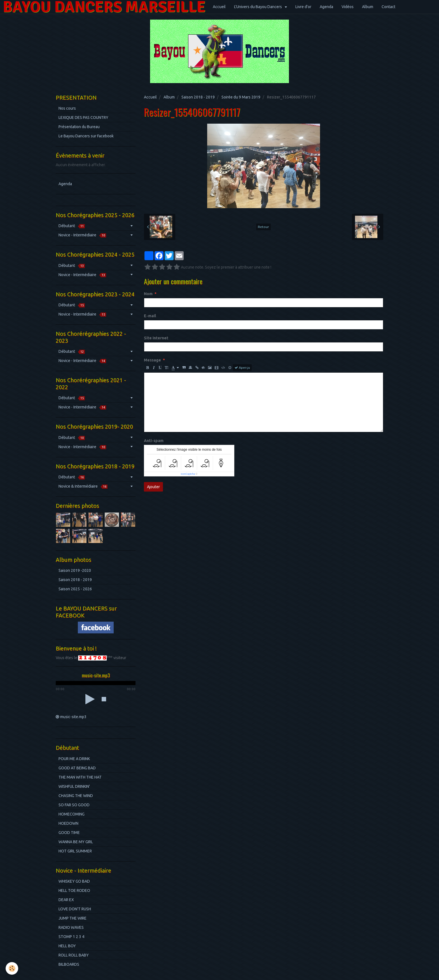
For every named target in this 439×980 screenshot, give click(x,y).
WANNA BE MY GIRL (76, 842)
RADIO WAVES (71, 927)
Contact (388, 7)
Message (152, 360)
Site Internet (156, 338)
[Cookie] (12, 968)
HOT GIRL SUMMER (75, 851)
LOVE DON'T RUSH (75, 909)
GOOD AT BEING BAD (77, 768)
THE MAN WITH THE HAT (80, 777)
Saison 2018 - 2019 (198, 97)
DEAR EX (66, 900)
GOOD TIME (69, 833)
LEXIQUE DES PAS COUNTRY (83, 117)
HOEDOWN (68, 823)
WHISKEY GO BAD (74, 881)
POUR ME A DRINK (74, 759)
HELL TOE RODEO (74, 890)
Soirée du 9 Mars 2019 (241, 97)
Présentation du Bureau (79, 127)
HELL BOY (67, 946)
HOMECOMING (72, 814)
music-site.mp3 (73, 717)
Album (368, 7)
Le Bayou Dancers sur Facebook (86, 136)
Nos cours (67, 108)
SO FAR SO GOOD (74, 805)
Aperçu (242, 368)
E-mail (150, 316)
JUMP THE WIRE (73, 918)
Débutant (72, 226)
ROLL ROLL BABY (74, 955)
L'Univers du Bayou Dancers (258, 7)
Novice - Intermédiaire (82, 235)
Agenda (326, 7)
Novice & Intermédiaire (83, 486)
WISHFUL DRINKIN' (74, 786)
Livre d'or (303, 7)
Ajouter (153, 487)
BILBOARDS (69, 964)
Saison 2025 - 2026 (75, 589)
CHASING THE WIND (76, 796)
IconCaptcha (188, 474)
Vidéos (348, 7)
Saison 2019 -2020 (75, 570)
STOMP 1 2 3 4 (71, 937)
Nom (148, 294)
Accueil (219, 7)
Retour (263, 227)
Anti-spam (154, 441)
